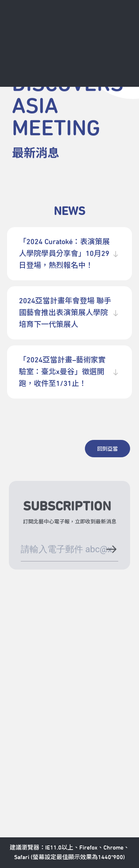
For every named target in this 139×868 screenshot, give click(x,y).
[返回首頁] (17, 27)
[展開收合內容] (116, 254)
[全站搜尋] (100, 27)
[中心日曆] (75, 27)
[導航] (125, 27)
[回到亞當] (107, 449)
